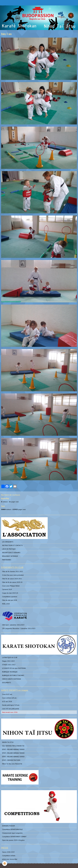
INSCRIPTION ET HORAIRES (11, 553)
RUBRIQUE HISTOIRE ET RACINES (13, 675)
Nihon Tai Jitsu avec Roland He (12, 764)
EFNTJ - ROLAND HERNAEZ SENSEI (13, 749)
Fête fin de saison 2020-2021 (12, 579)
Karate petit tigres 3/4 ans (11, 705)
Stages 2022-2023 (8, 661)
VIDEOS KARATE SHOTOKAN (12, 679)
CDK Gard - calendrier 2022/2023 (13, 625)
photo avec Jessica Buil (10, 859)
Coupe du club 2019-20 (10, 593)
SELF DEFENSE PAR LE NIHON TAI (13, 746)
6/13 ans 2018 (7, 701)
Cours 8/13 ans (7, 694)
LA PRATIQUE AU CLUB (10, 657)
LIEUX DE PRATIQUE (9, 549)
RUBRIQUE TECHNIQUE (10, 672)
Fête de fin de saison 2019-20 (12, 582)
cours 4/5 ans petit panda (11, 709)
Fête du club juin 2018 (10, 600)
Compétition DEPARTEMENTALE (12, 829)
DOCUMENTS (7, 683)
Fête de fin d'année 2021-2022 (13, 571)
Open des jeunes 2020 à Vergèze (13, 840)
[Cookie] (5, 863)
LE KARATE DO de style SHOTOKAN (14, 668)
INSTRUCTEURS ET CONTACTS (12, 545)
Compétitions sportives (10, 597)
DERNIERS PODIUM (8, 826)
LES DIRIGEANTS (8, 542)
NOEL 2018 (6, 604)
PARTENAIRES (7, 560)
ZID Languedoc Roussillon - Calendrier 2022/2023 (19, 628)
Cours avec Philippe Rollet (11, 586)
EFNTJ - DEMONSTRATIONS (11, 760)
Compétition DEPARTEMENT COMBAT (14, 837)
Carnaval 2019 (7, 589)
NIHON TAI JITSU (8, 742)
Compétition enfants (9, 856)
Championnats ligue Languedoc (12, 833)
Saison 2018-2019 (8, 852)
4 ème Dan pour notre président (13, 575)
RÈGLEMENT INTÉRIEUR (10, 556)
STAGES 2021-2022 (9, 665)
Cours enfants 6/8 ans (9, 698)
